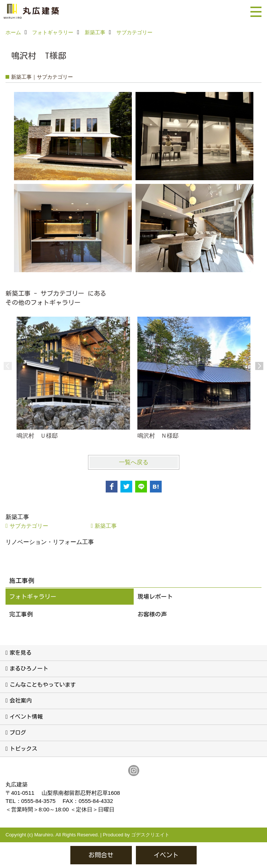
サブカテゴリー (29, 526)
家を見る (21, 653)
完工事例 (21, 614)
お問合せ (101, 855)
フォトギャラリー (33, 597)
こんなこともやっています (43, 685)
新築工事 (106, 526)
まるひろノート (29, 668)
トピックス (23, 749)
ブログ (18, 732)
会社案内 (21, 700)
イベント (166, 855)
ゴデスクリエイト (150, 835)
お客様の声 (152, 614)
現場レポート (155, 597)
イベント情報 (26, 717)
